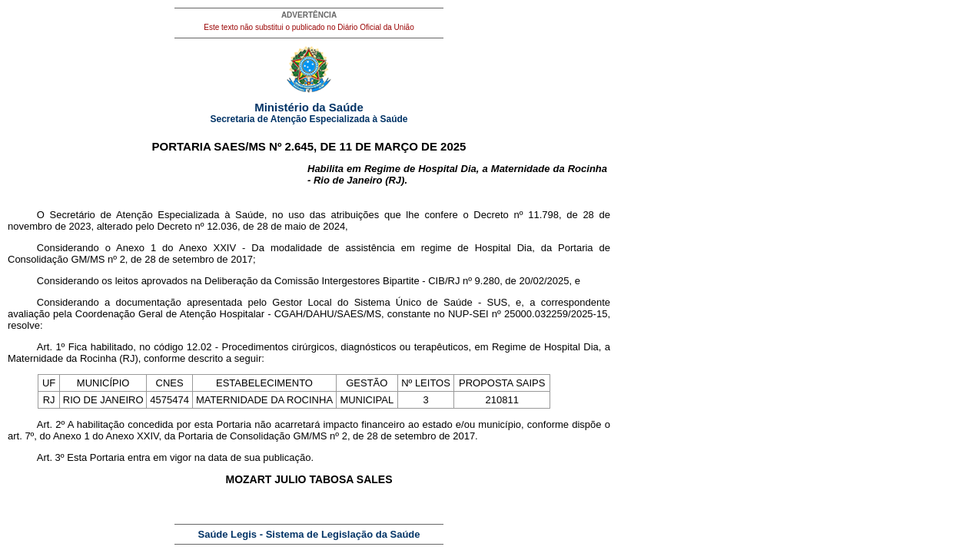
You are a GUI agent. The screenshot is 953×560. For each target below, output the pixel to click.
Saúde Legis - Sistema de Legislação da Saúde (309, 534)
